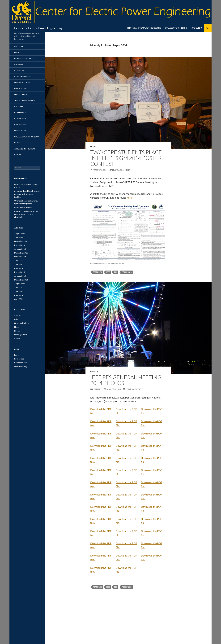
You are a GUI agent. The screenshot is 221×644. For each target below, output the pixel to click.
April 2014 (19, 299)
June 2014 (19, 291)
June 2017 (19, 237)
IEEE (108, 272)
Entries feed (19, 359)
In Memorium (20, 125)
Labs (16, 319)
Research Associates (24, 58)
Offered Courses (22, 82)
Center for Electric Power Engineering (38, 28)
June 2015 (19, 264)
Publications (20, 89)
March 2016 (19, 245)
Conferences (21, 113)
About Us (19, 46)
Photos (94, 372)
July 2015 (18, 261)
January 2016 (20, 249)
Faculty (18, 52)
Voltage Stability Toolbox (27, 137)
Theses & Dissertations (25, 101)
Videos (17, 143)
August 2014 (20, 284)
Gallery (98, 389)
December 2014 (21, 280)
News (93, 147)
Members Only (21, 131)
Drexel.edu (197, 28)
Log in (17, 355)
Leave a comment (121, 170)
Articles (17, 315)
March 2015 (19, 272)
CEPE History (20, 119)
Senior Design (21, 94)
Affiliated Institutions (25, 149)
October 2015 (20, 257)
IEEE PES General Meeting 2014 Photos (126, 380)
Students (19, 64)
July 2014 (18, 287)
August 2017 (20, 234)
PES (116, 272)
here (129, 198)
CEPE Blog (19, 70)
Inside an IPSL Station (23, 208)
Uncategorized (21, 335)
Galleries (19, 107)
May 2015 (19, 268)
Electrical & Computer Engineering (144, 28)
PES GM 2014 (127, 272)
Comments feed (21, 363)
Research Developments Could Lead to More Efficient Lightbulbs (27, 214)
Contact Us (20, 155)
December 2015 (21, 253)
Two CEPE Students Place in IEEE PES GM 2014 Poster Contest (126, 158)
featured (97, 272)
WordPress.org (21, 366)
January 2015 (20, 276)
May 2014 (19, 295)
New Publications (22, 323)
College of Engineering (176, 28)
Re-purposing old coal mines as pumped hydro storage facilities (27, 194)
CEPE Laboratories (23, 77)
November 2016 (21, 241)
